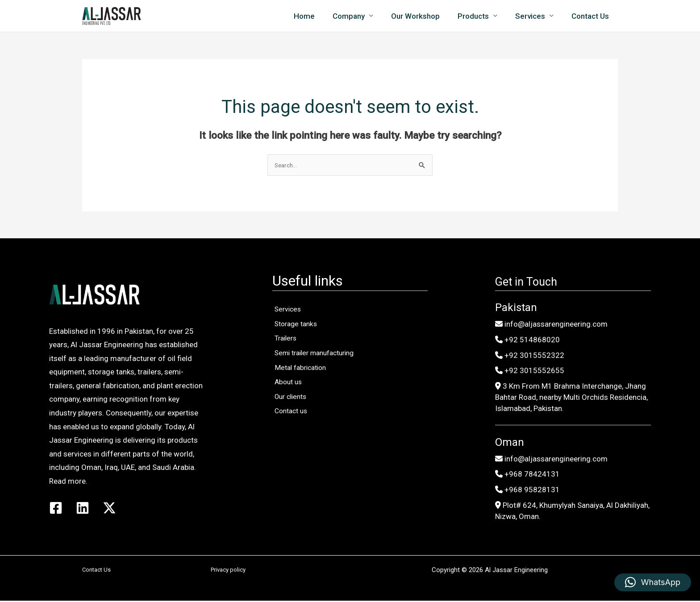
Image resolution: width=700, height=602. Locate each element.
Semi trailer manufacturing (322, 373)
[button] (653, 582)
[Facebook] (56, 508)
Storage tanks (300, 333)
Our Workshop (425, 16)
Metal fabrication (305, 393)
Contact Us (592, 16)
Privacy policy (228, 571)
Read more (67, 482)
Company (361, 16)
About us (292, 413)
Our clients (295, 433)
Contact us (295, 453)
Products (480, 16)
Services (534, 16)
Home (319, 16)
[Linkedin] (83, 508)
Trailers (289, 353)
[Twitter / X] (109, 508)
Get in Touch (533, 282)
